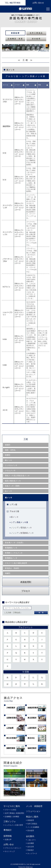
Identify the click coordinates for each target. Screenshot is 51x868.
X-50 (4, 153)
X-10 (4, 180)
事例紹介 (8, 830)
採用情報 (8, 836)
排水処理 (36, 39)
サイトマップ (10, 851)
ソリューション (33, 811)
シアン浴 (13, 505)
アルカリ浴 (14, 511)
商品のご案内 (32, 817)
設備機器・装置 (15, 39)
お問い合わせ (38, 3)
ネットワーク (32, 854)
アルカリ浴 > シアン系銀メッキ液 (26, 76)
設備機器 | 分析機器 (12, 817)
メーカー (17, 85)
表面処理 (15, 33)
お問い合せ (9, 844)
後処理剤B (7, 126)
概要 (28, 85)
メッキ (29, 806)
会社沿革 (31, 847)
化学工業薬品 (36, 33)
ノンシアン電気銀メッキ (21, 528)
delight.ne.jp (29, 867)
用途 (40, 85)
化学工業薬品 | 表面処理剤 (14, 813)
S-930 (5, 339)
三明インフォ (10, 822)
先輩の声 (8, 840)
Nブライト (7, 287)
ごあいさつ (31, 840)
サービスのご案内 (12, 806)
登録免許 (31, 850)
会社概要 (31, 843)
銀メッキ (15, 517)
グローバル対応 (11, 810)
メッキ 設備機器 (33, 827)
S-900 (5, 365)
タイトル (5, 85)
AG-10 (5, 410)
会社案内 (30, 836)
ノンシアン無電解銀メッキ (22, 533)
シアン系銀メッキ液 (19, 522)
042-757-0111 (13, 3)
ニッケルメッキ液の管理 (14, 825)
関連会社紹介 (13, 763)
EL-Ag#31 (6, 387)
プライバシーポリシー (13, 848)
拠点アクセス (13, 698)
